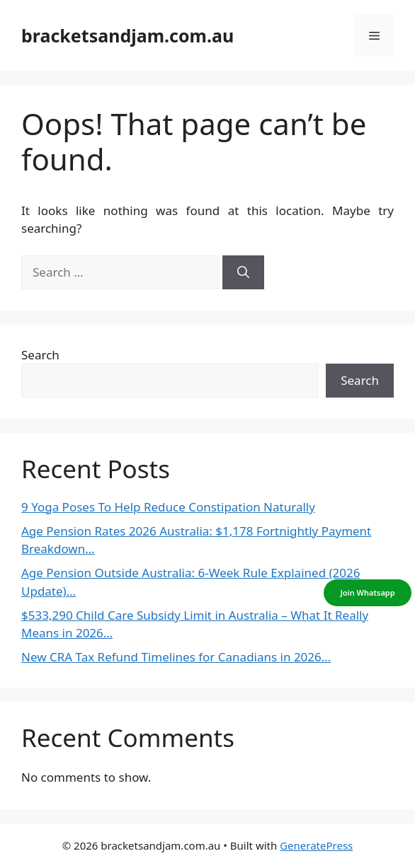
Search (40, 355)
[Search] (243, 272)
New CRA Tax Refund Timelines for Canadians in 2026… (176, 657)
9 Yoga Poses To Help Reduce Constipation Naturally (168, 507)
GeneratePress (316, 845)
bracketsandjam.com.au (127, 35)
